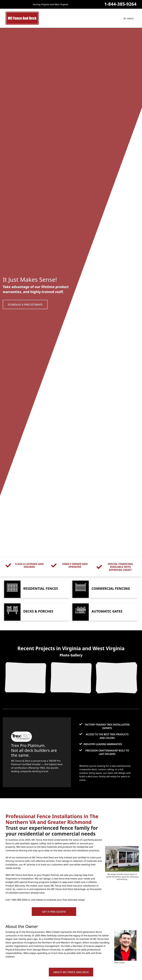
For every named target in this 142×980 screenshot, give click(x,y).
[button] (27, 305)
